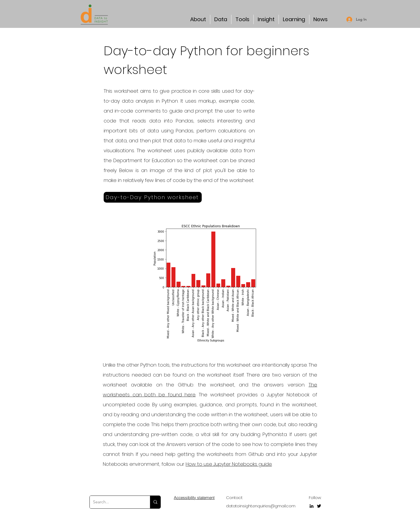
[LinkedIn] (312, 506)
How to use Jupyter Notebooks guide (229, 464)
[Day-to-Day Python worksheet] (153, 197)
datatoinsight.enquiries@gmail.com (261, 506)
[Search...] (116, 502)
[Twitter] (319, 506)
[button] (198, 19)
